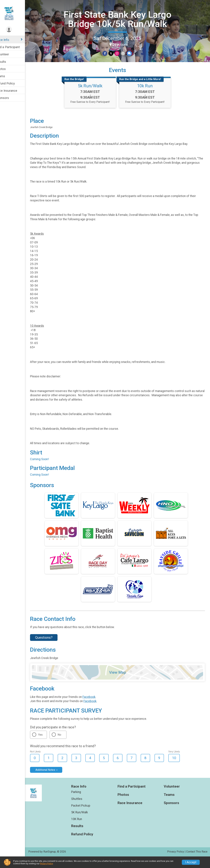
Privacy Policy (46, 864)
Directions (124, 44)
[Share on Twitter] (114, 53)
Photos (8, 69)
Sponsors (9, 98)
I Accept (191, 862)
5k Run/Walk (94, 96)
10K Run (82, 829)
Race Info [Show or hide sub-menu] (9, 40)
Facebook (96, 707)
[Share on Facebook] (109, 53)
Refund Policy (12, 83)
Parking (81, 802)
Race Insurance (13, 91)
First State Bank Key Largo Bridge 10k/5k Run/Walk (121, 19)
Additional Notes (52, 780)
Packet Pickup (86, 816)
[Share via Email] (126, 53)
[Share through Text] (132, 53)
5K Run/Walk (85, 823)
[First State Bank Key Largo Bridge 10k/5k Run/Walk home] (16, 13)
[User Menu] (16, 30)
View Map (121, 683)
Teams (7, 76)
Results (8, 62)
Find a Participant (15, 47)
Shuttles (82, 809)
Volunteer (9, 54)
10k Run (148, 96)
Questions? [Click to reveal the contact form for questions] (51, 648)
